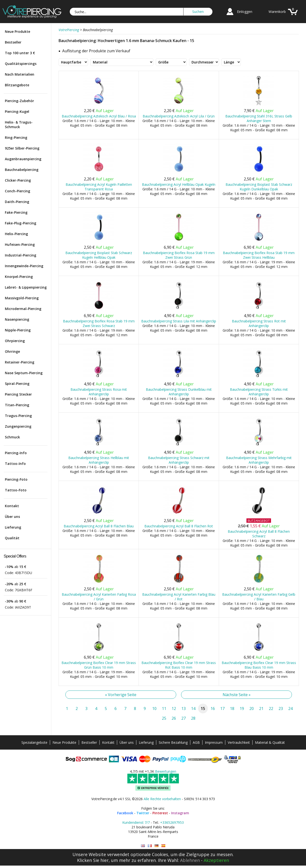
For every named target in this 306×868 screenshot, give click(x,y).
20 (252, 709)
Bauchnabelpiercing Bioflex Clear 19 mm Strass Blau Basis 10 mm (259, 665)
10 (154, 709)
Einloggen (245, 12)
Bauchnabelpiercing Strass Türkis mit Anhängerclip (259, 392)
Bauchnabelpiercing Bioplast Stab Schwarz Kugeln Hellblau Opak (99, 255)
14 (193, 709)
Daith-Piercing (17, 202)
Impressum (214, 742)
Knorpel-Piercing (19, 277)
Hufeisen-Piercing (20, 244)
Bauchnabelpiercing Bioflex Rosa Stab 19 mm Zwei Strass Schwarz (99, 323)
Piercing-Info (16, 453)
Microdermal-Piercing (23, 309)
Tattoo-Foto (16, 490)
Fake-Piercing (16, 212)
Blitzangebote (17, 85)
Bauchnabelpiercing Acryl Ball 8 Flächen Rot (179, 526)
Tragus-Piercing (18, 416)
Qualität (12, 538)
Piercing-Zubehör (19, 101)
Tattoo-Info (15, 464)
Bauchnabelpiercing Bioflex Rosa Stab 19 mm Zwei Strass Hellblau (259, 255)
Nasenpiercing (17, 319)
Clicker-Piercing (18, 180)
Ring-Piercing (16, 137)
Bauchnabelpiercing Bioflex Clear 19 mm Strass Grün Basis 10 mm (99, 665)
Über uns (12, 517)
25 (164, 718)
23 (281, 709)
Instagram (180, 813)
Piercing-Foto (16, 479)
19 (242, 709)
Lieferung (13, 527)
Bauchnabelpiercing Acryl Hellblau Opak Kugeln (179, 184)
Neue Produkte (17, 31)
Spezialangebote (34, 742)
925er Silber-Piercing (22, 148)
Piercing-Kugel (17, 111)
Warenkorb (277, 12)
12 (174, 709)
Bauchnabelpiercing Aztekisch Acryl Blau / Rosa (99, 116)
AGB (196, 742)
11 (164, 709)
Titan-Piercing (17, 405)
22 (271, 709)
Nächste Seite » (237, 695)
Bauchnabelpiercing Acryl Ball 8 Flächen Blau (99, 526)
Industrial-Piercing (21, 255)
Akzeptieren (216, 860)
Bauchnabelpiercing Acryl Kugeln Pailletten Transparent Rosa (99, 187)
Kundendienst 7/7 (136, 822)
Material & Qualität (270, 742)
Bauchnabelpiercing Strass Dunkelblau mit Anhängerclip (179, 392)
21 (261, 709)
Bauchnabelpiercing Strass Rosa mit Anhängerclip (99, 392)
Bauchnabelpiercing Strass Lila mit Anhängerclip (179, 321)
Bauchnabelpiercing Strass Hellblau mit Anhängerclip (99, 460)
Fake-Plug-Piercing (21, 223)
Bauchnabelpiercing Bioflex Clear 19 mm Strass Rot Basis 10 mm (179, 665)
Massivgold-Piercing (22, 298)
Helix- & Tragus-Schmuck (19, 124)
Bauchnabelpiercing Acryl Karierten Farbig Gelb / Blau (259, 597)
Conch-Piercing (17, 191)
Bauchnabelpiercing (22, 170)
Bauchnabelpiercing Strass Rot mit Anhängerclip (259, 323)
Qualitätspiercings (21, 64)
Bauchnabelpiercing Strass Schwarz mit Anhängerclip (179, 460)
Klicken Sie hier (93, 860)
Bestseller (13, 42)
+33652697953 (172, 822)
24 (290, 709)
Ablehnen (190, 860)
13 (184, 709)
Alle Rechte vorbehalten (162, 799)
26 (174, 718)
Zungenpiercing (18, 426)
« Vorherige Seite (121, 695)
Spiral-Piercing (17, 384)
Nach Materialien (20, 74)
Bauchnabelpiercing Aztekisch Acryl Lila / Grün (179, 116)
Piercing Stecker (18, 394)
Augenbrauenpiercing (23, 159)
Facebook (125, 813)
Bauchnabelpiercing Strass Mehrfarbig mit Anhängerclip (259, 460)
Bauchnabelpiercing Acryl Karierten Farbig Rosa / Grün (99, 597)
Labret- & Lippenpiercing (26, 287)
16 (213, 709)
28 (193, 718)
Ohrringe (12, 351)
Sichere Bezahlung (173, 742)
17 (222, 709)
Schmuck (12, 437)
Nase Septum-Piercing (24, 373)
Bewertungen (166, 771)
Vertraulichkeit (239, 742)
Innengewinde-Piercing (24, 266)
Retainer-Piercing (20, 362)
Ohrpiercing (15, 341)
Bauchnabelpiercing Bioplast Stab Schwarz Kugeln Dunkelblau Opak (259, 187)
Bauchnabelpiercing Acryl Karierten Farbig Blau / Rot (179, 597)
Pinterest (160, 813)
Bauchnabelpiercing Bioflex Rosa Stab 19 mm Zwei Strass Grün (179, 255)
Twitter (143, 813)
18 (232, 709)
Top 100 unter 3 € (20, 53)
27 (184, 718)
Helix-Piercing (16, 234)
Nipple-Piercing (18, 330)
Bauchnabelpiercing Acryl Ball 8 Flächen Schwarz (259, 534)
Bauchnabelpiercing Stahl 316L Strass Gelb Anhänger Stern (259, 118)
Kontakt (12, 506)
